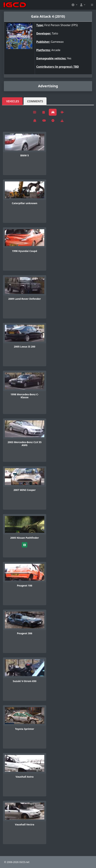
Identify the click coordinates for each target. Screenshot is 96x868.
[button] (74, 5)
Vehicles (13, 101)
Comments (35, 101)
